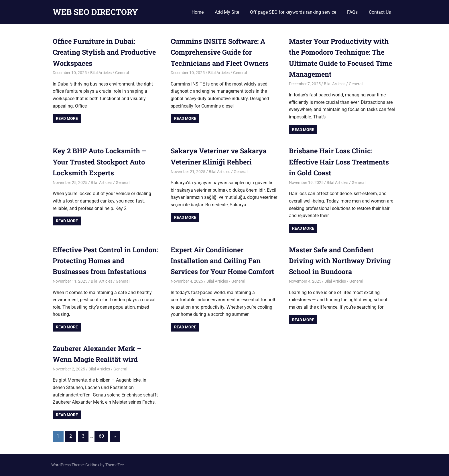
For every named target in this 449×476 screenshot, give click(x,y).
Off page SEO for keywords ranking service (293, 12)
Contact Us (380, 12)
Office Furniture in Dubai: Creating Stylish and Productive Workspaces (105, 52)
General (122, 73)
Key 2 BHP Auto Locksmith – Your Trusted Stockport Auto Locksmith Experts (100, 162)
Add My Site (227, 12)
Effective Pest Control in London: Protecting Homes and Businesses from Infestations (103, 261)
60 (101, 436)
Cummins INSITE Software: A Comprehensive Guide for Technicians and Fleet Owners (220, 52)
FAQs (352, 12)
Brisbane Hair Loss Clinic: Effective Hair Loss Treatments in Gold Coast (340, 162)
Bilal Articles (101, 73)
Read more (67, 118)
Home (198, 12)
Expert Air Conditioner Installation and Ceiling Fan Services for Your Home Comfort (224, 261)
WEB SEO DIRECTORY (95, 12)
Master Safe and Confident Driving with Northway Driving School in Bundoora (340, 261)
